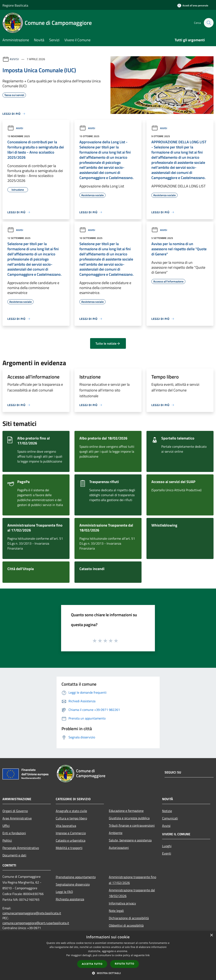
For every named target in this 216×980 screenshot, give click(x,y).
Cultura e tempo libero (71, 818)
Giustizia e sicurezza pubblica (129, 818)
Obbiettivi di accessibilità (126, 925)
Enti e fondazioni (14, 833)
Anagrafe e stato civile (71, 811)
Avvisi (14, 59)
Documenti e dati (14, 855)
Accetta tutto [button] (92, 964)
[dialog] (108, 955)
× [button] (211, 935)
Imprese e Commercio (71, 833)
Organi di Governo (15, 811)
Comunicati (170, 818)
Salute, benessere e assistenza (130, 840)
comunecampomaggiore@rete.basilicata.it (32, 913)
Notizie (167, 811)
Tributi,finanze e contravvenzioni (132, 825)
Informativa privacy (122, 903)
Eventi (167, 853)
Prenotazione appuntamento (76, 877)
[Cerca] (209, 23)
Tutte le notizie (108, 343)
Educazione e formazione (126, 811)
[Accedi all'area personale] (193, 5)
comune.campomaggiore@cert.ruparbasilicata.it (36, 923)
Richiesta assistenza (70, 899)
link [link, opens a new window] (148, 955)
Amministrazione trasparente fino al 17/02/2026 (132, 880)
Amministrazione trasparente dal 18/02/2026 (132, 893)
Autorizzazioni (119, 848)
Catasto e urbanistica (71, 840)
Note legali (116, 911)
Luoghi (167, 846)
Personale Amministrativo (21, 848)
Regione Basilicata (15, 5)
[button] (108, 973)
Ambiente (116, 833)
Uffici (6, 826)
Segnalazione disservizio (73, 884)
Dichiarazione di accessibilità (129, 918)
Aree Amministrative (17, 818)
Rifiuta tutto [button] (125, 964)
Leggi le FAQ (64, 892)
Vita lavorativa (66, 826)
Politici (7, 840)
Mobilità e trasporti (69, 848)
